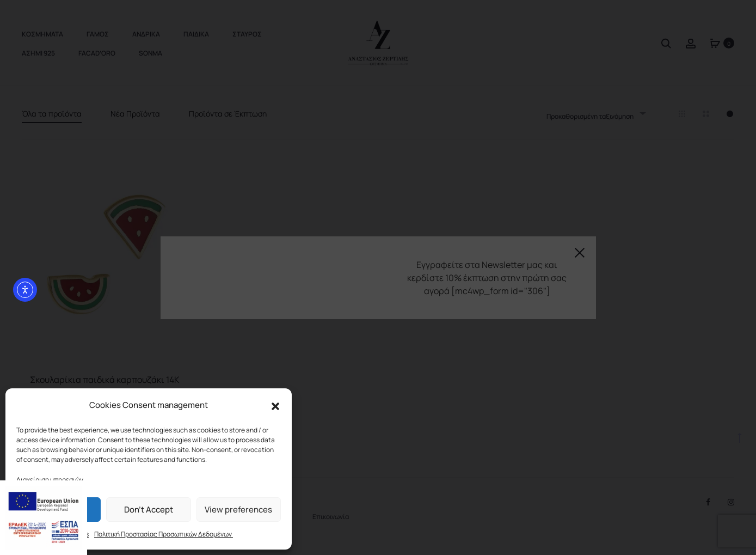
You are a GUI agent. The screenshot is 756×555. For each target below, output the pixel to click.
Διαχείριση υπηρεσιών (50, 480)
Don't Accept (149, 510)
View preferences (238, 510)
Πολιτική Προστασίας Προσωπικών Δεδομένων (164, 534)
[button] (275, 406)
